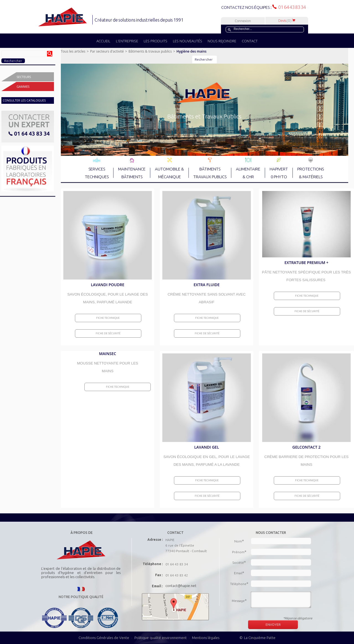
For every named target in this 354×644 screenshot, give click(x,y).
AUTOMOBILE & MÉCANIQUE (169, 168)
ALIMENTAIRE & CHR (248, 168)
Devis (287, 21)
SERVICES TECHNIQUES (97, 168)
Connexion (243, 21)
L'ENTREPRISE (127, 41)
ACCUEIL (103, 41)
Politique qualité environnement (161, 638)
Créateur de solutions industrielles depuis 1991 (140, 20)
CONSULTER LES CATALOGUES (24, 100)
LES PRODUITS (155, 41)
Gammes (23, 86)
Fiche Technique (108, 318)
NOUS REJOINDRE (222, 41)
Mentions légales (206, 638)
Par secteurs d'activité (107, 51)
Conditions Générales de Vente (104, 638)
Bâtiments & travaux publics (150, 51)
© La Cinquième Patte (257, 638)
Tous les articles (73, 51)
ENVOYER (273, 624)
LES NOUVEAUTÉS (188, 41)
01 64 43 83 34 (291, 7)
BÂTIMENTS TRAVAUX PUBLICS (210, 168)
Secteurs (24, 77)
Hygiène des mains (192, 51)
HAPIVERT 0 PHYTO (279, 168)
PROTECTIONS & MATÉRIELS (311, 168)
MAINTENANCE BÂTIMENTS (132, 168)
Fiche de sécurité (108, 333)
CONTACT (250, 41)
